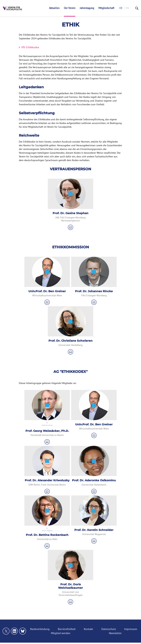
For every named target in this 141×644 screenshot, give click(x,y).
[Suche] (137, 8)
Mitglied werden (61, 633)
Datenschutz (109, 629)
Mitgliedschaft (106, 8)
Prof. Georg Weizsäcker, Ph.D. (47, 431)
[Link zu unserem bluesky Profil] (23, 631)
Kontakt (88, 629)
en (127, 8)
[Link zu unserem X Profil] (6, 631)
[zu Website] (70, 227)
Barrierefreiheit (67, 629)
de (121, 8)
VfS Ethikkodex (30, 47)
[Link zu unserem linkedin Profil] (14, 631)
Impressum (131, 629)
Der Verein (70, 8)
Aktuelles (54, 8)
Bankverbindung (40, 629)
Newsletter (115, 633)
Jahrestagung (87, 8)
